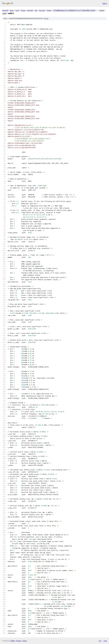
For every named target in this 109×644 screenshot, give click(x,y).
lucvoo (42, 10)
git (36, 10)
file (46, 18)
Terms (25, 641)
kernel (5, 10)
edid (4, 13)
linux (23, 10)
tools (102, 10)
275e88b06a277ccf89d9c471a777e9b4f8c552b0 (74, 10)
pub (12, 10)
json (105, 641)
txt (100, 641)
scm (17, 10)
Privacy (19, 641)
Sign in (105, 3)
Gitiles (13, 641)
